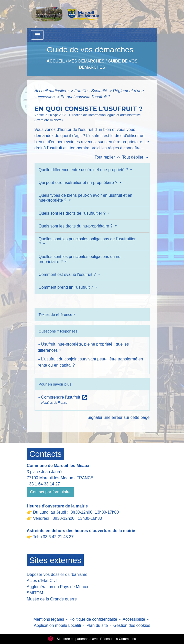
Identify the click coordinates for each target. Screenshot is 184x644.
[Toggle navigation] (37, 35)
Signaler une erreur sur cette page (119, 417)
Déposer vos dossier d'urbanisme (57, 574)
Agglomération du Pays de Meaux (58, 587)
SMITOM (35, 593)
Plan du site (97, 625)
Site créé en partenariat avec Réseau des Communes (92, 639)
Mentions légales (49, 619)
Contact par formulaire (50, 492)
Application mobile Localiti (57, 625)
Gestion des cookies (132, 625)
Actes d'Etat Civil (42, 581)
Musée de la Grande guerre (52, 599)
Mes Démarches (86, 61)
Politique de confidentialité (93, 619)
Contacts (46, 454)
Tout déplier (136, 157)
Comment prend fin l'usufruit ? (66, 287)
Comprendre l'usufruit (64, 397)
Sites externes (55, 560)
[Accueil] (66, 14)
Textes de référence (56, 314)
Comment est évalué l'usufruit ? (68, 274)
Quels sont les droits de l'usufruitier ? (73, 213)
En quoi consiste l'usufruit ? (85, 97)
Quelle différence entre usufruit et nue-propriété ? (84, 170)
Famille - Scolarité (91, 91)
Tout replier (109, 157)
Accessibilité (134, 619)
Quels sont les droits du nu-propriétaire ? (76, 226)
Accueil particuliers (52, 91)
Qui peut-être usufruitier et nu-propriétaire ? (79, 183)
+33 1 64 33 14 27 (43, 484)
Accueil (56, 61)
